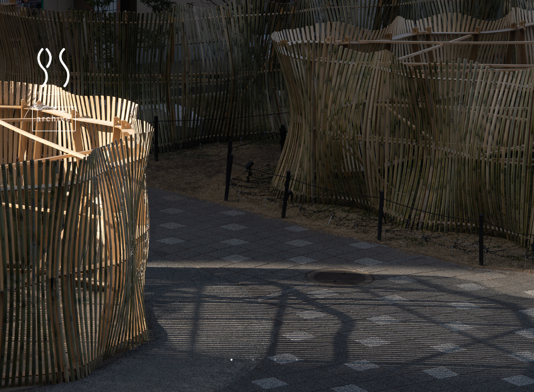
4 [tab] (297, 365)
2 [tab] (253, 365)
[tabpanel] (267, 196)
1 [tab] (232, 365)
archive (54, 119)
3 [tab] (275, 365)
